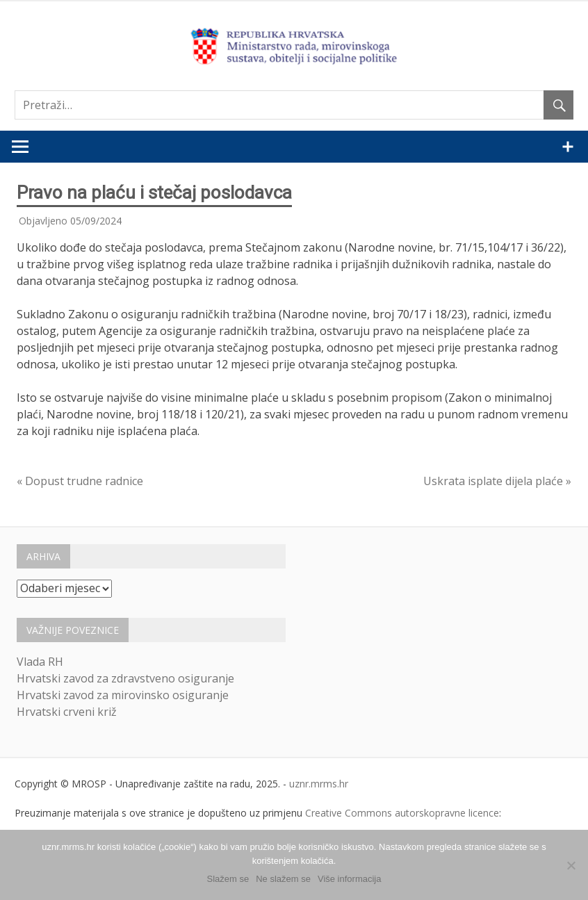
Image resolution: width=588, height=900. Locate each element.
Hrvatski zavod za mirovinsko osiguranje (123, 695)
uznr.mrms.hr (319, 784)
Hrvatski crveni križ (67, 712)
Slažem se (228, 879)
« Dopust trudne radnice (80, 481)
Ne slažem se (283, 879)
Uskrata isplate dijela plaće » (497, 481)
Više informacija (350, 879)
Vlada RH (40, 662)
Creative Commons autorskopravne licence (402, 813)
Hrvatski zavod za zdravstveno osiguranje (125, 678)
